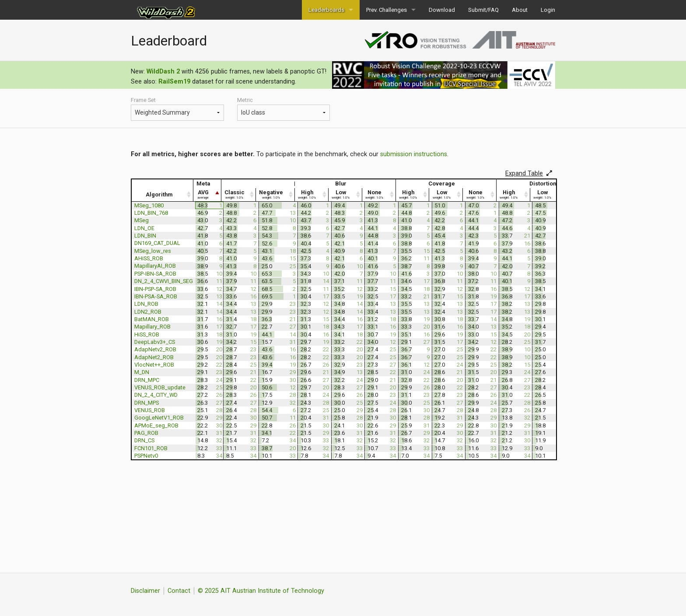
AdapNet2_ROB (154, 357)
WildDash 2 (163, 72)
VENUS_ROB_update (160, 387)
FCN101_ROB (151, 448)
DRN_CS (144, 440)
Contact (179, 591)
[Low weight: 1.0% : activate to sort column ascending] (345, 195)
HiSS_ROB (147, 334)
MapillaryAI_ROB (155, 266)
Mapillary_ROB (152, 327)
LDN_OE (144, 228)
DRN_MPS (147, 403)
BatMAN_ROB (152, 319)
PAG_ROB (146, 433)
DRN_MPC (147, 380)
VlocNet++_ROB (154, 365)
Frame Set (177, 108)
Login (548, 10)
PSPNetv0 (146, 456)
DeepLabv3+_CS (155, 342)
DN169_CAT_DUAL (157, 243)
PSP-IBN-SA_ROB (155, 274)
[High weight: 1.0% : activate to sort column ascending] (312, 195)
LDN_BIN (145, 236)
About (520, 10)
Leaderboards (326, 10)
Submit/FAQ (483, 10)
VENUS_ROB (150, 410)
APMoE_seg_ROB (156, 425)
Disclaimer (145, 591)
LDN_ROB (146, 304)
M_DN (142, 372)
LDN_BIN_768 (151, 213)
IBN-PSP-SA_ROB (155, 289)
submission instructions (414, 154)
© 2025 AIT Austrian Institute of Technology (261, 591)
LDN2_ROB (148, 312)
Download (442, 10)
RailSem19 (174, 82)
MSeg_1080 (149, 205)
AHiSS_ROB (149, 258)
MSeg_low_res (153, 251)
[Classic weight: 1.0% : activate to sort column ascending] (239, 195)
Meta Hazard (177, 113)
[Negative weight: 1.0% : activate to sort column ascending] (275, 195)
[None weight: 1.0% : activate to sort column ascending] (379, 195)
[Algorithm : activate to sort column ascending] (162, 195)
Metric (284, 108)
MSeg (142, 220)
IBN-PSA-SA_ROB (156, 296)
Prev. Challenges (387, 10)
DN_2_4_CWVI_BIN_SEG (164, 281)
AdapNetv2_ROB (155, 349)
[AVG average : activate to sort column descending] (208, 195)
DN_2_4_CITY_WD (156, 395)
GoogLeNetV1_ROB (159, 418)
